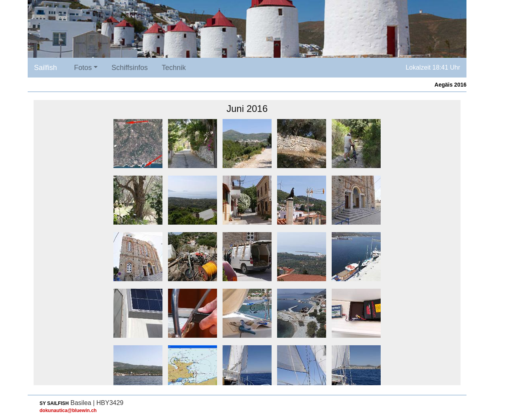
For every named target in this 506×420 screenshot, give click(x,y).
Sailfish (45, 68)
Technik (174, 68)
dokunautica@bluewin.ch (68, 411)
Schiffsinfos (130, 68)
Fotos (83, 68)
